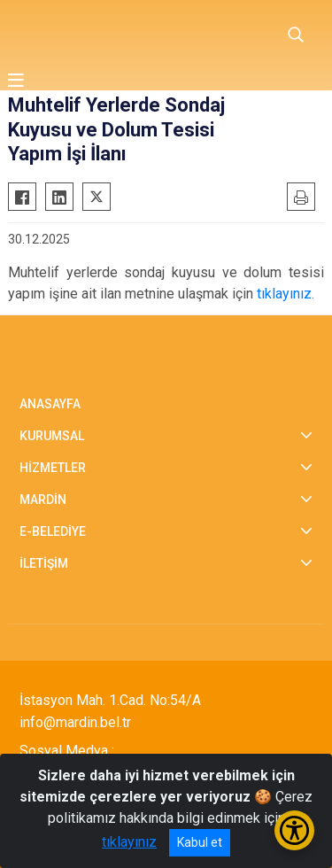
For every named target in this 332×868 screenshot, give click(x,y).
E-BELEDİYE (53, 531)
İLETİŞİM (44, 563)
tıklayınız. (286, 294)
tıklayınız (129, 842)
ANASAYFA (50, 404)
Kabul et (200, 842)
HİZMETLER (53, 468)
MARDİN (43, 500)
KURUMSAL (52, 436)
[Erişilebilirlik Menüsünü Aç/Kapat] (294, 830)
